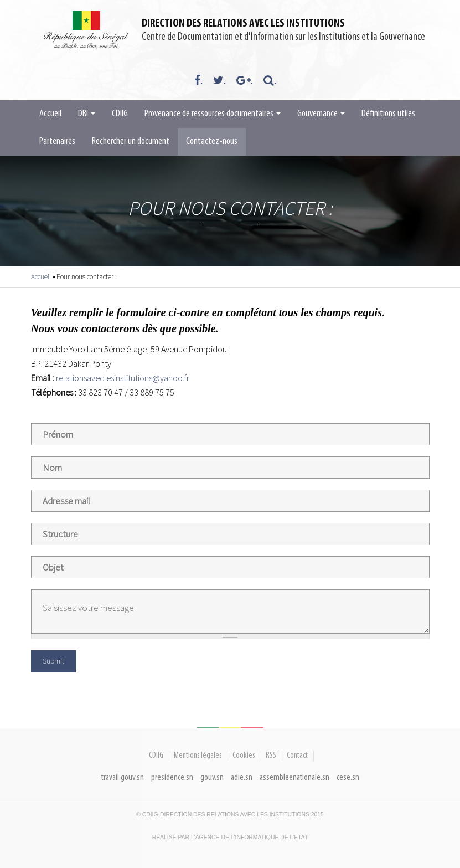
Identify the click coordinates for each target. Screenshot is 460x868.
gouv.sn (212, 777)
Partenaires (57, 142)
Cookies (244, 756)
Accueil (50, 114)
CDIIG (120, 114)
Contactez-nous (212, 142)
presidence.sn (172, 777)
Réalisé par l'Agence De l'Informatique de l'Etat (230, 837)
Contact (297, 756)
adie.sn (242, 777)
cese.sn (348, 777)
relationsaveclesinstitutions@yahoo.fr (123, 378)
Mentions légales (198, 756)
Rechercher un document (131, 142)
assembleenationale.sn (294, 777)
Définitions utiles (388, 114)
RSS (271, 756)
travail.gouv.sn (123, 777)
